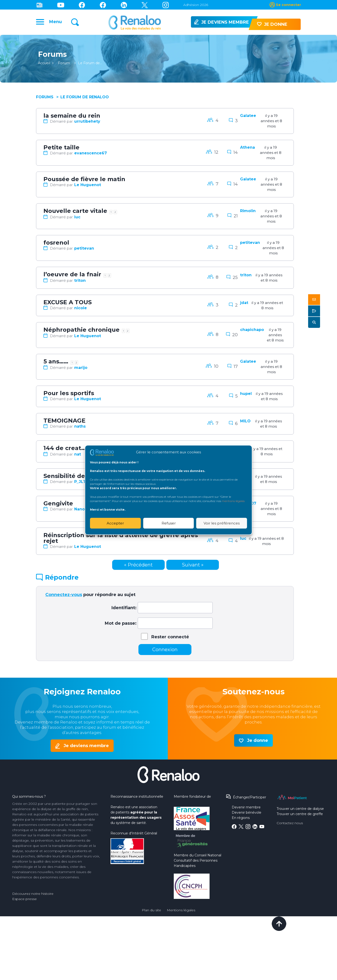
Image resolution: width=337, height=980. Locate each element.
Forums (45, 99)
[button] (314, 300)
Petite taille (61, 149)
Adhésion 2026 (196, 5)
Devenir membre (246, 809)
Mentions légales (181, 912)
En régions (241, 819)
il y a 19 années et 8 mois (271, 123)
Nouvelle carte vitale (75, 212)
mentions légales (233, 501)
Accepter (115, 523)
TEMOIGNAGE (64, 422)
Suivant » (193, 566)
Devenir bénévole (247, 814)
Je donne (258, 742)
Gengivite (58, 505)
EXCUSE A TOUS (68, 304)
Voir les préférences (222, 523)
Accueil (44, 65)
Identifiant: (124, 609)
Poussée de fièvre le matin (84, 181)
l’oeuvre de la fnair (72, 276)
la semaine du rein (72, 117)
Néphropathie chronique (82, 331)
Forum (64, 65)
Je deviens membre (86, 747)
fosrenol (56, 244)
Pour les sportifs (69, 395)
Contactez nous (290, 825)
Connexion (165, 651)
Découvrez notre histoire (33, 895)
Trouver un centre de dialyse (300, 810)
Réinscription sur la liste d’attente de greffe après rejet (121, 540)
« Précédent (138, 566)
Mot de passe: (121, 625)
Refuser (169, 523)
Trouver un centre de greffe (300, 816)
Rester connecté (170, 638)
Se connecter (288, 5)
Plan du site (151, 912)
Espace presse (24, 901)
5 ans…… (56, 363)
